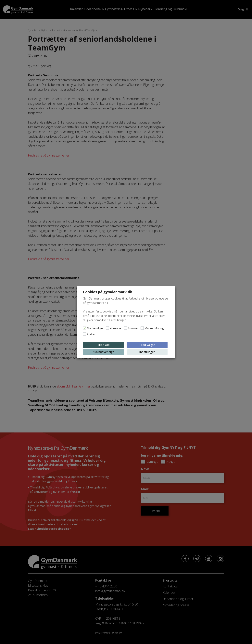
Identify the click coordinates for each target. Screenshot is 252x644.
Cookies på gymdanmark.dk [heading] (107, 292)
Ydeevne (115, 328)
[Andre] (84, 334)
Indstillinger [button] (147, 352)
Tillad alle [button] (103, 344)
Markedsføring (154, 328)
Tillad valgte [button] (147, 344)
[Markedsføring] (142, 328)
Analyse (133, 328)
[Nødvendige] (84, 328)
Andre (91, 334)
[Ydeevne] (107, 328)
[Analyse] (125, 328)
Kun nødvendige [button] (103, 352)
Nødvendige (95, 328)
